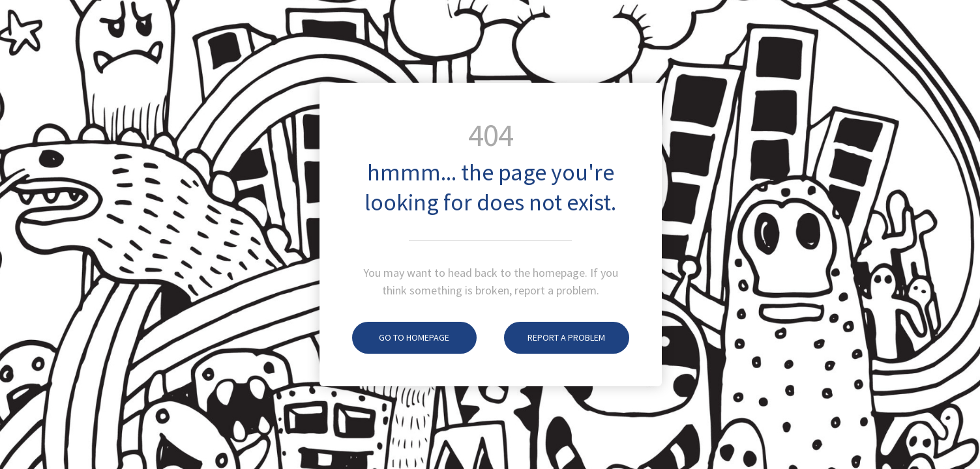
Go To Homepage (401, 337)
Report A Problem (555, 337)
